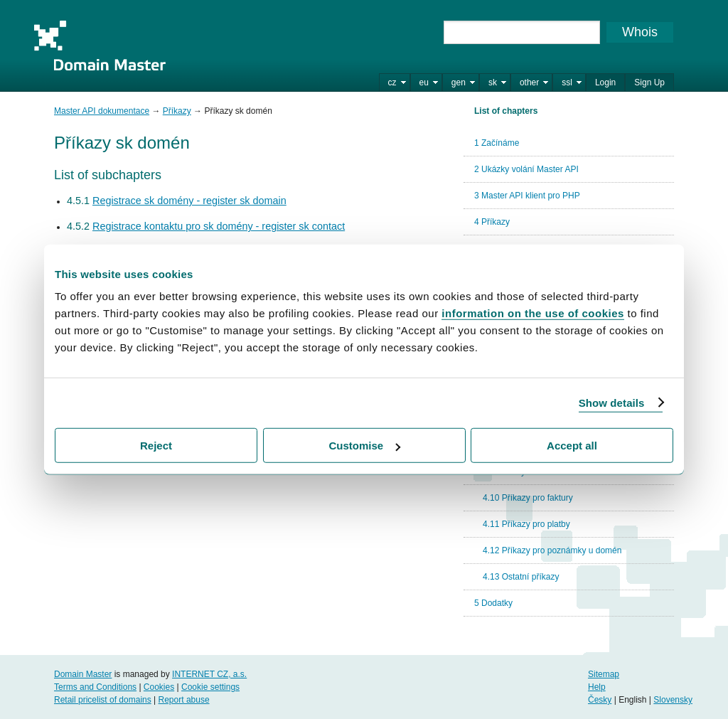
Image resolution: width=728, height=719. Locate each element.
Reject (156, 446)
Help (597, 687)
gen (459, 82)
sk (493, 82)
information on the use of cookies (533, 313)
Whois (640, 32)
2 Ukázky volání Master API (526, 169)
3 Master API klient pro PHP (527, 196)
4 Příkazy (492, 222)
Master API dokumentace (102, 111)
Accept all (572, 446)
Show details (612, 402)
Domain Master (100, 46)
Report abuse (184, 700)
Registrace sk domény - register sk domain (189, 201)
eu (424, 82)
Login (605, 82)
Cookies (159, 687)
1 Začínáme (497, 143)
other (529, 82)
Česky (600, 700)
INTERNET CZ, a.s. (209, 674)
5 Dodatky (493, 603)
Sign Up (649, 82)
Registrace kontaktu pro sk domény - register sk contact (219, 226)
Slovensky (673, 700)
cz (392, 82)
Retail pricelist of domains (103, 700)
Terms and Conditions (95, 687)
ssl (567, 82)
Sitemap (604, 674)
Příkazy (177, 111)
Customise (364, 446)
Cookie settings (210, 687)
